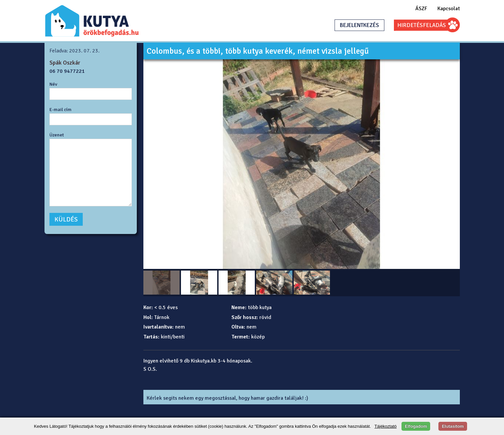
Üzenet (57, 135)
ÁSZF (421, 9)
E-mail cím (60, 109)
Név (53, 84)
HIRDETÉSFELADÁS (422, 25)
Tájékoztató (385, 426)
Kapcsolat (449, 9)
